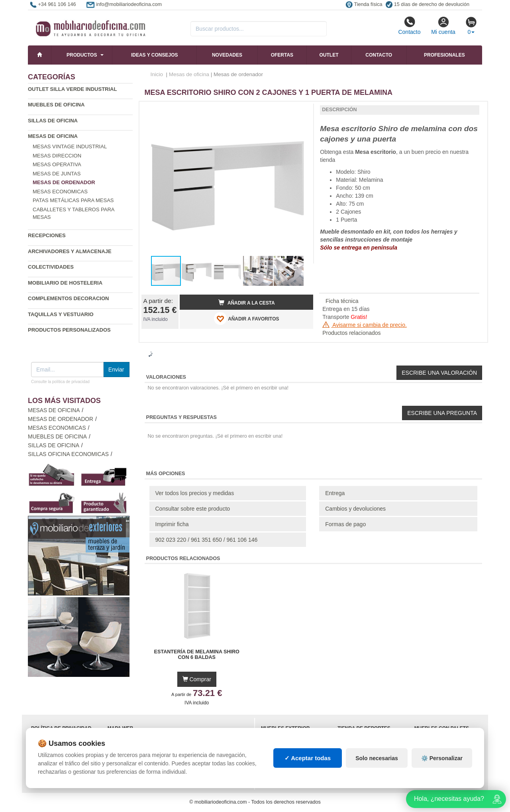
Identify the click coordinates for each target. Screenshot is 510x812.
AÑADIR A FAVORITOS (246, 319)
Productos (82, 55)
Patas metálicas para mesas (73, 200)
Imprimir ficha (172, 524)
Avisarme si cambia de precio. (365, 325)
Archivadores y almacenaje (70, 251)
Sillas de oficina (53, 121)
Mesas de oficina (53, 136)
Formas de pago (345, 524)
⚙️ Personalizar (442, 758)
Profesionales (444, 55)
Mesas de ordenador (61, 419)
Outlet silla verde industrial (72, 89)
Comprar (197, 679)
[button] (300, 111)
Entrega (335, 493)
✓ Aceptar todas (308, 758)
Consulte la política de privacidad (60, 382)
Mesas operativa (57, 164)
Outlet (329, 55)
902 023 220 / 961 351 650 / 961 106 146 (207, 540)
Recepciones (47, 235)
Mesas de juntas (57, 174)
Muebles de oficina (56, 105)
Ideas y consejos (155, 55)
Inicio (157, 74)
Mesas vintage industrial (70, 146)
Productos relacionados (351, 333)
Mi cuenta (443, 26)
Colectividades (51, 267)
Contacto (409, 26)
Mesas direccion (57, 156)
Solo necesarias (377, 758)
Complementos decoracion (68, 298)
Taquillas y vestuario (61, 314)
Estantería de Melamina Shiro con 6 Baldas (197, 655)
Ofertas (282, 55)
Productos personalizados (69, 330)
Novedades (227, 55)
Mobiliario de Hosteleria (65, 283)
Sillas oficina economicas (68, 454)
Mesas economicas (60, 192)
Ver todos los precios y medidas (195, 493)
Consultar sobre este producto (193, 509)
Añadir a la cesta (247, 303)
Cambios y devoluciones (355, 509)
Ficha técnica (342, 301)
